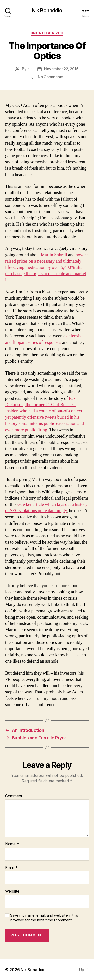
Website (12, 891)
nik (30, 69)
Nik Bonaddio (47, 11)
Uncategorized (47, 33)
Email (11, 868)
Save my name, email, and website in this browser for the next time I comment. (44, 918)
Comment (14, 796)
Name (12, 844)
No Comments (51, 77)
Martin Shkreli (54, 255)
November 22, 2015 (61, 69)
